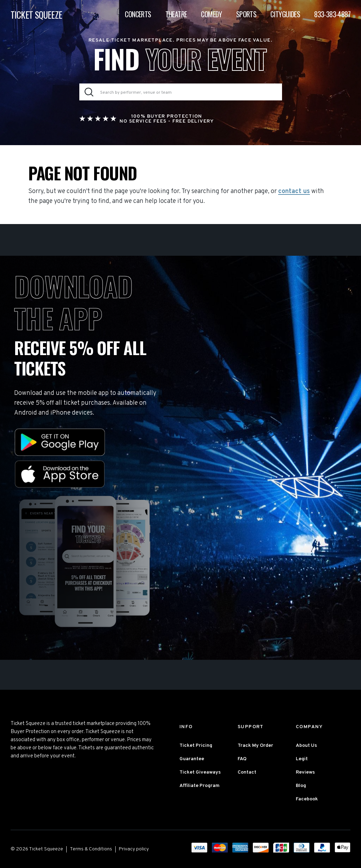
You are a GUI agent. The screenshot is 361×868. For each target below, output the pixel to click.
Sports (246, 14)
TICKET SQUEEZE (36, 15)
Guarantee (192, 759)
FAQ (242, 759)
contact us (294, 192)
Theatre (176, 14)
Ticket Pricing (196, 746)
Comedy (211, 14)
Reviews (305, 772)
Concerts (138, 14)
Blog (301, 786)
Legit (302, 759)
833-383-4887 (332, 14)
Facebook (307, 799)
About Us (306, 746)
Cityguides (285, 14)
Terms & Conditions (91, 849)
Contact (247, 772)
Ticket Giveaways (200, 772)
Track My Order (255, 746)
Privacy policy (134, 849)
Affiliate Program (200, 786)
